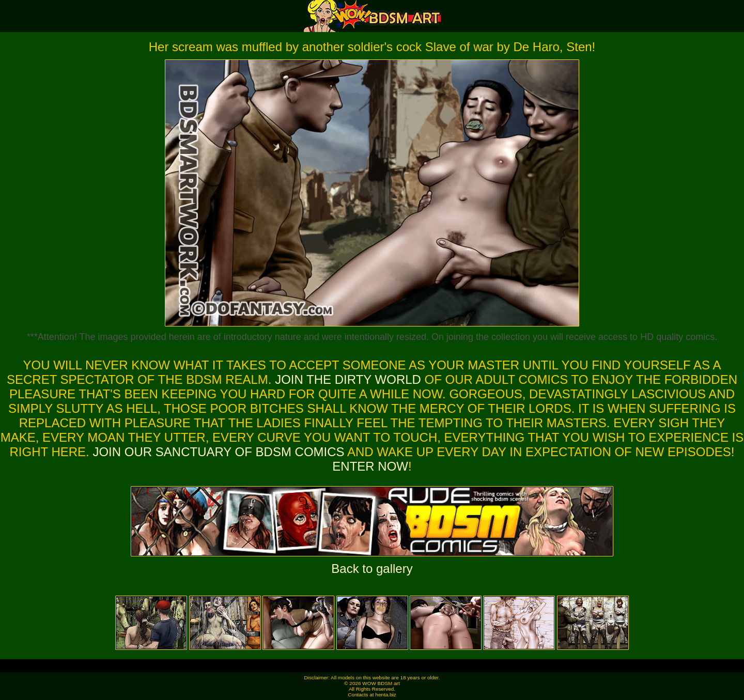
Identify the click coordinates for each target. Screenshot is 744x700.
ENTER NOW (370, 466)
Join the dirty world (348, 379)
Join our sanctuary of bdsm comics (218, 452)
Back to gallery (372, 569)
